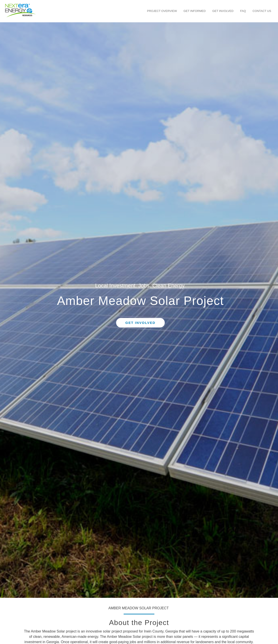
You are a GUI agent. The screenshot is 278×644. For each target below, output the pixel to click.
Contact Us (262, 11)
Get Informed (195, 11)
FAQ (243, 11)
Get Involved (223, 11)
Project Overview (162, 11)
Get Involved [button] (140, 323)
